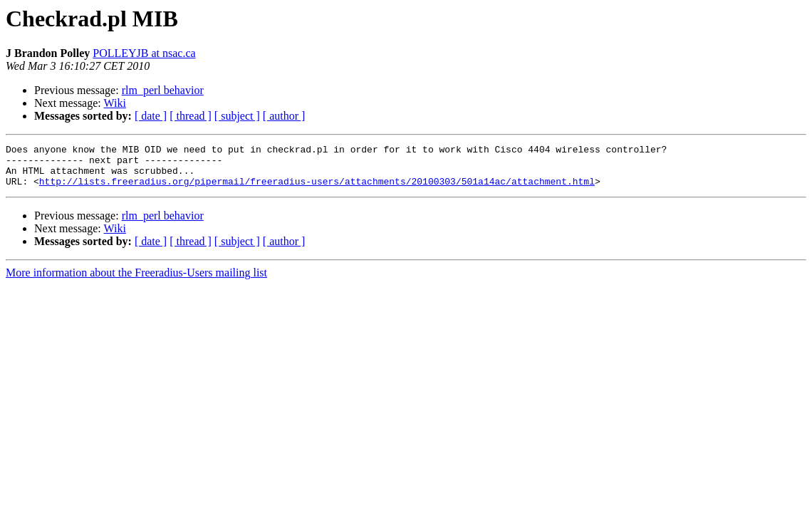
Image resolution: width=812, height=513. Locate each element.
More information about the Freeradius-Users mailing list (136, 281)
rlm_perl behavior (163, 90)
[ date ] (151, 116)
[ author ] (284, 116)
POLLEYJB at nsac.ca (144, 53)
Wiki (114, 103)
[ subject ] (237, 116)
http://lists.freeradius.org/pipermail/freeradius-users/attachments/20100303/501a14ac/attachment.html (317, 190)
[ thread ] (191, 116)
